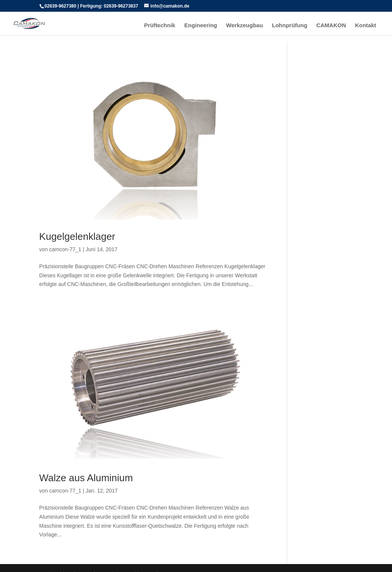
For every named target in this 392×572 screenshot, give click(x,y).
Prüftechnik (160, 26)
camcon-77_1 (65, 249)
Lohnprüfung (290, 26)
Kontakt (366, 26)
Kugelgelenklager (77, 236)
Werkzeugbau (245, 26)
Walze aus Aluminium (86, 478)
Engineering (201, 26)
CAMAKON (331, 26)
